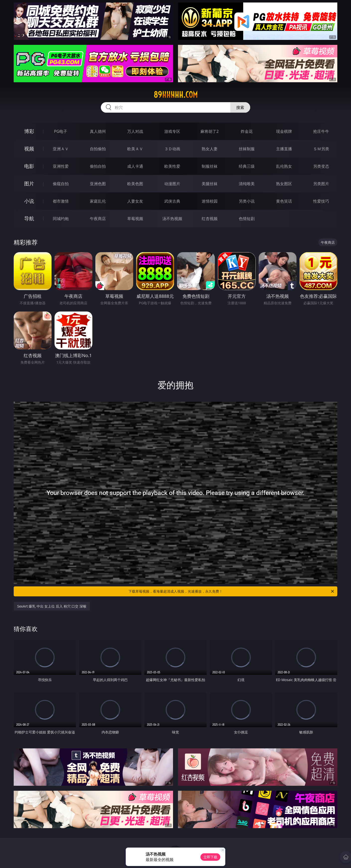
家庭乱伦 (98, 201)
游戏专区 (172, 131)
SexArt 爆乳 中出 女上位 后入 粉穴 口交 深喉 (52, 606)
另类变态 (321, 166)
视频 (29, 149)
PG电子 (61, 131)
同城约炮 (61, 219)
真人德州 (98, 131)
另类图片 (321, 184)
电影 (29, 166)
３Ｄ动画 (172, 149)
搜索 (240, 107)
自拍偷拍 (98, 149)
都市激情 (61, 201)
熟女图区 (284, 184)
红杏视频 (210, 219)
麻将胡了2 (209, 131)
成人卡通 (135, 166)
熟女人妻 (210, 149)
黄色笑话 (284, 201)
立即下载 (210, 857)
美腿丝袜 (210, 184)
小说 (29, 201)
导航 (29, 218)
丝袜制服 (247, 149)
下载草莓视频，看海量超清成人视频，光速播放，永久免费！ (232, 591)
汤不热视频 (172, 219)
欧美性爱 (172, 166)
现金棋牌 (284, 131)
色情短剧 (247, 219)
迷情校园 (210, 201)
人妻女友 (135, 201)
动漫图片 (172, 184)
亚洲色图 (98, 184)
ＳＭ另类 (321, 149)
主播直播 (284, 149)
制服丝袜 (210, 166)
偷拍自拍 (98, 166)
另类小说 (247, 201)
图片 (29, 184)
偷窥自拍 (61, 184)
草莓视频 (135, 219)
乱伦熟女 (284, 166)
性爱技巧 (321, 201)
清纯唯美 (247, 184)
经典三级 (247, 166)
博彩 (29, 131)
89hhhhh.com (176, 95)
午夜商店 (98, 219)
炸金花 (247, 131)
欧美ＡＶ (135, 149)
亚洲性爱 (61, 166)
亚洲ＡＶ (61, 149)
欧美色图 (135, 184)
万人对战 (135, 131)
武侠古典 (172, 201)
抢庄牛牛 (321, 131)
